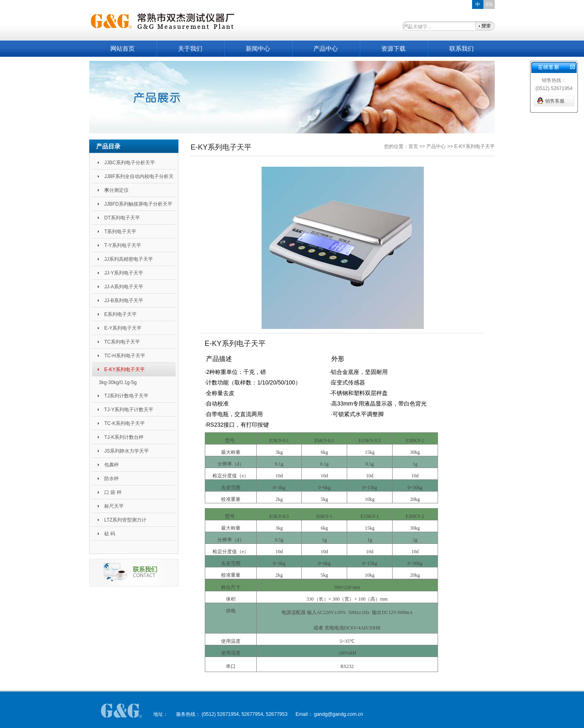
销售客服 (555, 101)
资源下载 (393, 48)
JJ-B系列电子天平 (124, 301)
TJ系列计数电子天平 (126, 396)
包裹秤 (112, 465)
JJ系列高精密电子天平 (129, 259)
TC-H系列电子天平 (125, 356)
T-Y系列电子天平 (123, 245)
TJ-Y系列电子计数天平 (129, 410)
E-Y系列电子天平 (123, 328)
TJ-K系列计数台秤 (124, 437)
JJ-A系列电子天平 (124, 287)
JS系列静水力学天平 (127, 451)
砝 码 (110, 534)
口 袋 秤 (113, 492)
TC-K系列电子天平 (125, 423)
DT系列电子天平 (122, 218)
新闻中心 (258, 48)
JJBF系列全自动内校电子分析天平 (139, 178)
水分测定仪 (116, 190)
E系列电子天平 (120, 314)
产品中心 (326, 48)
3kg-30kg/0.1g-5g (117, 382)
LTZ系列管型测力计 (125, 520)
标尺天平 (114, 506)
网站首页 (122, 48)
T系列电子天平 (120, 232)
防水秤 (112, 479)
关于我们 (190, 48)
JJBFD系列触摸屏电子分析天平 (138, 204)
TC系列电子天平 (122, 342)
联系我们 (462, 48)
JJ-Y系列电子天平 (124, 273)
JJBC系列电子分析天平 (130, 163)
